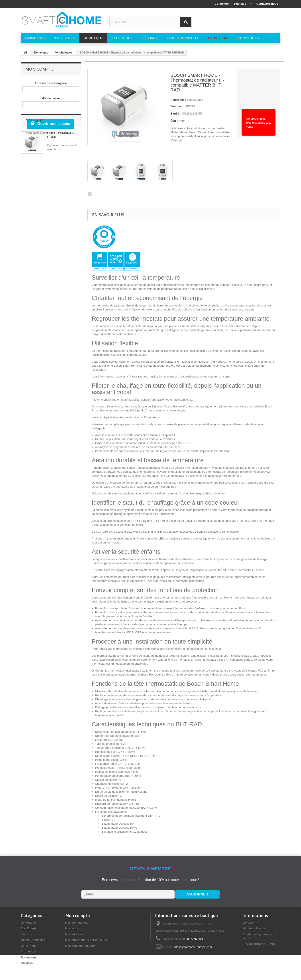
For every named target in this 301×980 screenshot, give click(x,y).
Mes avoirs (73, 928)
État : (174, 121)
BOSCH (191, 106)
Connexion (222, 4)
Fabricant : (178, 106)
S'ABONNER (198, 894)
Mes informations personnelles (86, 940)
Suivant (90, 194)
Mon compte (39, 69)
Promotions (29, 951)
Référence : (178, 100)
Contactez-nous (267, 4)
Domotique (28, 923)
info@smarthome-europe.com (193, 947)
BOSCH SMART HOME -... (59, 164)
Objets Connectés (33, 940)
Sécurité (27, 934)
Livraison (249, 923)
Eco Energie (29, 928)
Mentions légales (254, 928)
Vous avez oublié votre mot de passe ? (51, 133)
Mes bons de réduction (81, 946)
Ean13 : (176, 114)
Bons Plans (29, 946)
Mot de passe (51, 98)
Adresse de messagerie (51, 83)
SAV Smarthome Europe (259, 944)
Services (27, 963)
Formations (29, 957)
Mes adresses (75, 934)
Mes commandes (77, 923)
